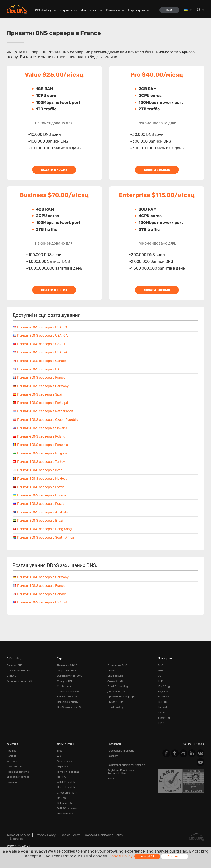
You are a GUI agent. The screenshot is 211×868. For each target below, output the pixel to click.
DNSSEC (112, 670)
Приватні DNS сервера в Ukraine (39, 495)
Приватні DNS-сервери (121, 697)
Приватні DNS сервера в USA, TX (40, 327)
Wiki (59, 756)
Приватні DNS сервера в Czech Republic (45, 420)
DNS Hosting (43, 10)
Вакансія (12, 782)
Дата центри (14, 766)
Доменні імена (116, 692)
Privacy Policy (46, 835)
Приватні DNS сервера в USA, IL (39, 344)
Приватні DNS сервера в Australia (40, 512)
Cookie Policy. (121, 856)
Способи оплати (67, 793)
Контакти (12, 761)
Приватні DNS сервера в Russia (39, 504)
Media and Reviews (18, 772)
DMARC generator (67, 808)
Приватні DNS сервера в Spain (38, 395)
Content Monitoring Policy (104, 835)
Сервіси (66, 10)
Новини (11, 756)
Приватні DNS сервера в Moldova (40, 479)
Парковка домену (68, 702)
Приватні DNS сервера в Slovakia (40, 428)
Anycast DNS (115, 681)
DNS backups (115, 676)
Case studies (64, 761)
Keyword (163, 692)
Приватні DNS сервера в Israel (38, 470)
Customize (174, 856)
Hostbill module (66, 787)
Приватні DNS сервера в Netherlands (43, 411)
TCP (160, 681)
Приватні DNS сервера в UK (36, 369)
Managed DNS (65, 681)
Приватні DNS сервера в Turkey (39, 462)
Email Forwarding (118, 686)
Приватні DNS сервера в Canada (40, 361)
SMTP (161, 712)
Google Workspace (68, 692)
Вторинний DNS (117, 665)
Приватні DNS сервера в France (39, 378)
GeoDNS (11, 676)
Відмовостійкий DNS (70, 676)
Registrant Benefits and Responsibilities (121, 772)
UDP (160, 676)
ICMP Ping (164, 686)
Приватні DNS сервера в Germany (41, 386)
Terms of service (19, 835)
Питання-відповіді (68, 772)
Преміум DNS (14, 665)
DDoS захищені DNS (19, 670)
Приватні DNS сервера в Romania (40, 445)
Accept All (147, 856)
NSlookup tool (65, 814)
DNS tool (62, 798)
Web (160, 670)
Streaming (164, 718)
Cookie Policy (70, 835)
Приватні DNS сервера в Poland (39, 437)
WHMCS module (66, 782)
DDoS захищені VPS (69, 707)
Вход (169, 10)
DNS (160, 665)
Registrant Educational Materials (126, 765)
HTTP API (63, 777)
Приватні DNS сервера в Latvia (38, 487)
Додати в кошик (54, 170)
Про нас (11, 751)
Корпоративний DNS (19, 681)
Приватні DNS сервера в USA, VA (40, 352)
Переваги (63, 766)
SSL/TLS (163, 702)
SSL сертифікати (67, 697)
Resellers (113, 756)
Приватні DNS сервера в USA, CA (40, 336)
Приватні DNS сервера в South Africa (43, 538)
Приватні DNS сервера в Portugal (40, 403)
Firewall (162, 707)
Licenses (16, 839)
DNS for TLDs (115, 702)
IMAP (161, 723)
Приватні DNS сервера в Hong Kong (42, 529)
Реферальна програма (121, 751)
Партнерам (137, 10)
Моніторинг (89, 10)
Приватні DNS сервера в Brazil (38, 521)
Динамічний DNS (67, 665)
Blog (60, 751)
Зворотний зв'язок (18, 777)
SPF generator (65, 803)
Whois (111, 779)
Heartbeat (164, 697)
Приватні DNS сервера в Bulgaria (40, 453)
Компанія (113, 10)
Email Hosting (116, 707)
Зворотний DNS (67, 670)
